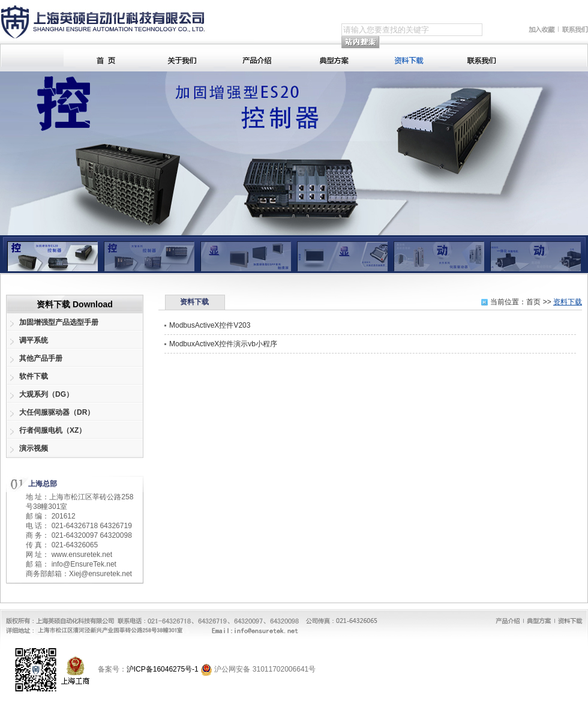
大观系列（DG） (46, 394)
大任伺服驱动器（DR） (57, 412)
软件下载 (34, 376)
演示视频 (34, 448)
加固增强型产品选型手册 (59, 322)
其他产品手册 (41, 358)
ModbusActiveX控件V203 (210, 325)
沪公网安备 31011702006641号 (265, 669)
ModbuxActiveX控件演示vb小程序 (223, 344)
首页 (533, 302)
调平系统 (34, 340)
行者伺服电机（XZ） (52, 430)
